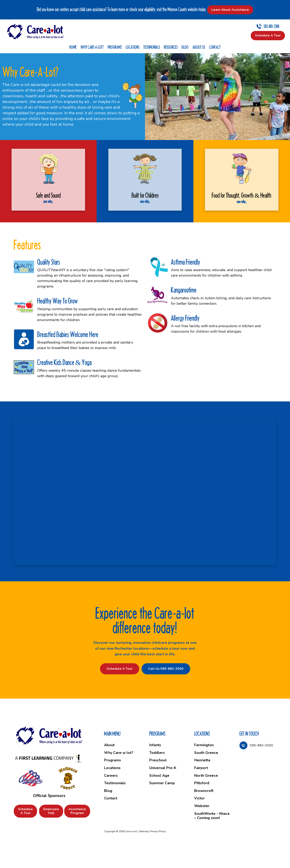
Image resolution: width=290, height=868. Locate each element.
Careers (111, 798)
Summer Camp (162, 806)
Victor (199, 821)
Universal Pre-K (163, 791)
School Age (159, 798)
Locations (133, 47)
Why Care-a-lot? (92, 47)
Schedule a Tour (120, 691)
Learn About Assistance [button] (230, 10)
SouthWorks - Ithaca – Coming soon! (212, 838)
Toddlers (157, 775)
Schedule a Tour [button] (268, 35)
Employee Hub (51, 834)
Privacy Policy (158, 854)
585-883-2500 (271, 26)
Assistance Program (77, 834)
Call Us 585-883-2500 (166, 691)
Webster (202, 829)
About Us (199, 47)
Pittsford (202, 806)
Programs (115, 47)
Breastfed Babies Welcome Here (68, 357)
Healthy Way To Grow (58, 324)
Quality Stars (49, 285)
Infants (155, 768)
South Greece (206, 775)
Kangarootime (184, 313)
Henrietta (202, 783)
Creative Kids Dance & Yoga (65, 385)
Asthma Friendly (186, 285)
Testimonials (152, 47)
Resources (171, 47)
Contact (215, 47)
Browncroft (204, 813)
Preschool (158, 783)
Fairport (201, 791)
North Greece (206, 798)
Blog (185, 47)
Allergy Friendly (185, 341)
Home (73, 47)
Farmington (204, 768)
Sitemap (144, 854)
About (109, 768)
